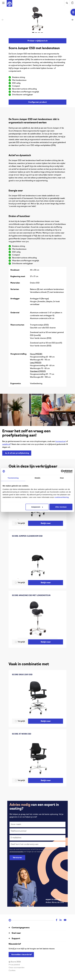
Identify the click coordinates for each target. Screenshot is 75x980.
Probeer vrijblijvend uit (38, 41)
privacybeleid (48, 849)
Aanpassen (37, 507)
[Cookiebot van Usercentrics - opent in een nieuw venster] (63, 471)
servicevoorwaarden (17, 852)
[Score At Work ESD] (37, 757)
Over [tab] (62, 478)
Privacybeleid (14, 965)
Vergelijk (21, 523)
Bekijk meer (46, 523)
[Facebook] (55, 920)
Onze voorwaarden (17, 968)
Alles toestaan (61, 507)
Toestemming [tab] (13, 478)
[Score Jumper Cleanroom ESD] (37, 559)
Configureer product (38, 102)
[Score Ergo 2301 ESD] (37, 698)
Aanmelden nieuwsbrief (21, 955)
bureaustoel (61, 442)
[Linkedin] (59, 920)
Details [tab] (37, 478)
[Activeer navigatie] (3, 3)
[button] (72, 20)
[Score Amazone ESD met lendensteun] (37, 618)
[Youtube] (64, 920)
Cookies (12, 971)
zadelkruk (6, 444)
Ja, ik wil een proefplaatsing (17, 453)
